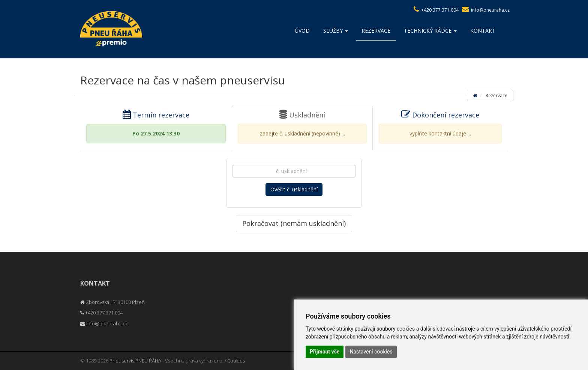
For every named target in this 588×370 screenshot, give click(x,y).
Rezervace (376, 31)
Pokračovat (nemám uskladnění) (294, 223)
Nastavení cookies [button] (371, 352)
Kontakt (483, 31)
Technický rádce (430, 31)
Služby (336, 31)
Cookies (236, 361)
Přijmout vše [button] (325, 352)
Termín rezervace (156, 127)
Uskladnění (302, 127)
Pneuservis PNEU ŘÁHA (135, 361)
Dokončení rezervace (440, 127)
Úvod (302, 31)
